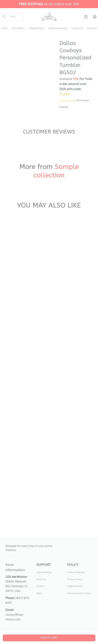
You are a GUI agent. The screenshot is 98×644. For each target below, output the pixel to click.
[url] (18, 617)
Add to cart (49, 638)
